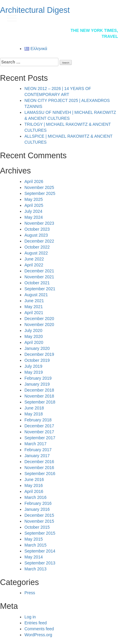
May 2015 (34, 539)
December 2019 (39, 354)
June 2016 (34, 479)
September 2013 (40, 563)
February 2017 (38, 450)
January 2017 (37, 456)
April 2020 (34, 342)
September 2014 (40, 551)
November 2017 (39, 432)
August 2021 (36, 295)
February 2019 (38, 378)
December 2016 (39, 462)
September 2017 (40, 438)
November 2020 (39, 325)
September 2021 (40, 289)
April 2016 (34, 491)
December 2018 (39, 390)
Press (30, 593)
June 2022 (34, 259)
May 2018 (34, 414)
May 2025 (34, 199)
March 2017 (35, 444)
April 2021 (34, 313)
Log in (30, 617)
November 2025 (39, 187)
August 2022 (36, 253)
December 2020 (39, 319)
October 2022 (37, 247)
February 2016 (38, 503)
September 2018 (40, 402)
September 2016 (40, 474)
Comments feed (39, 629)
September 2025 (40, 193)
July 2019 (33, 366)
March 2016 (35, 497)
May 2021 (34, 307)
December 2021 (39, 271)
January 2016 (37, 509)
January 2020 (37, 348)
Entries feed (36, 623)
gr (108, 18)
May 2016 (34, 485)
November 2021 (39, 277)
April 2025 (34, 205)
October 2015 (37, 527)
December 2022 (39, 241)
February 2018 (38, 420)
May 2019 (34, 372)
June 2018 (34, 408)
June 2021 (34, 301)
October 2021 (37, 283)
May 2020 (34, 336)
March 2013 (35, 569)
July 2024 (33, 211)
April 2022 (34, 265)
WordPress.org (38, 635)
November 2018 (39, 396)
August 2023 (36, 235)
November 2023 (39, 223)
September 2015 (40, 533)
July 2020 (33, 330)
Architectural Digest (35, 10)
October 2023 (37, 229)
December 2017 (39, 426)
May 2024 (34, 217)
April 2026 (34, 181)
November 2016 (39, 468)
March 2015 (35, 545)
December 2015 (39, 515)
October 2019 (37, 360)
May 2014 (34, 557)
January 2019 (37, 384)
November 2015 (39, 521)
